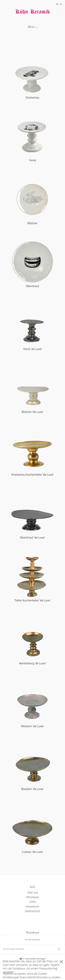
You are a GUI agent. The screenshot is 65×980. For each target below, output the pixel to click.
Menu (32, 27)
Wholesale (32, 897)
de (57, 4)
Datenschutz (33, 911)
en (61, 4)
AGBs (32, 902)
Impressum (32, 907)
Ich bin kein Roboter (14, 949)
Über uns (32, 893)
